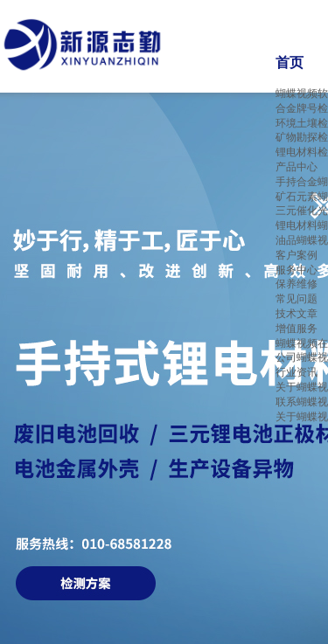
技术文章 (297, 314)
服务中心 (297, 270)
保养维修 (297, 284)
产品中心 (297, 167)
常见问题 (297, 299)
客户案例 (297, 255)
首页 (290, 62)
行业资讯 (297, 372)
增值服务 (297, 329)
